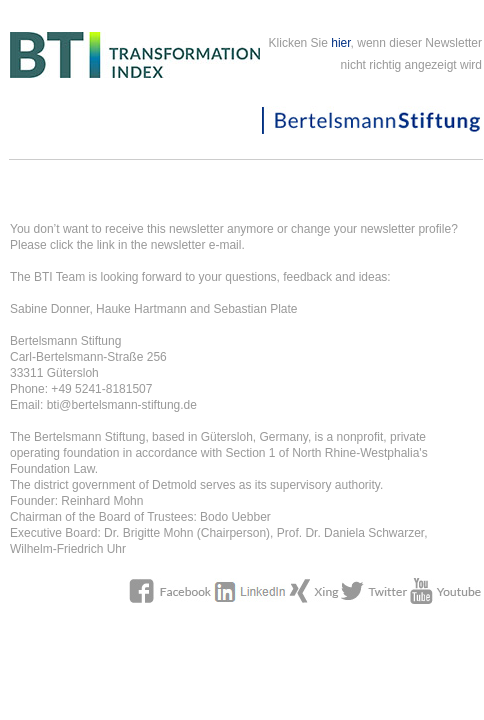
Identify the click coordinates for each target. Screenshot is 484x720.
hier (340, 43)
